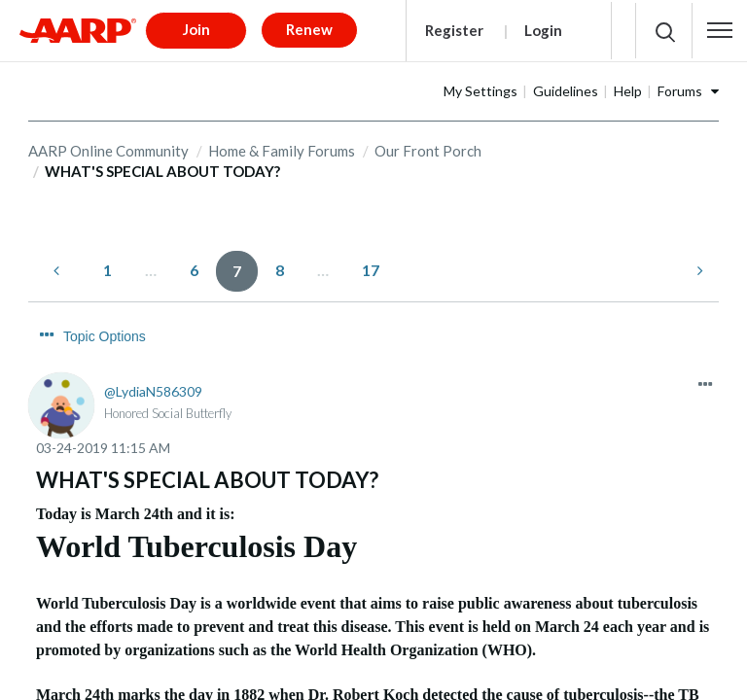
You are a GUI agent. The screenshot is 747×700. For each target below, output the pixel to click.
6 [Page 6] (194, 263)
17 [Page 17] (371, 263)
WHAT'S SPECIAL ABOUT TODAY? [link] (162, 165)
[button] (720, 27)
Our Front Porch (428, 144)
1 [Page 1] (107, 263)
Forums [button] (680, 84)
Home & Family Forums (282, 144)
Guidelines (566, 84)
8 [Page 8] (280, 263)
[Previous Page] (58, 264)
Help (628, 84)
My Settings (480, 84)
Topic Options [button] (105, 331)
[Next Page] (698, 264)
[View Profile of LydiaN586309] (153, 385)
